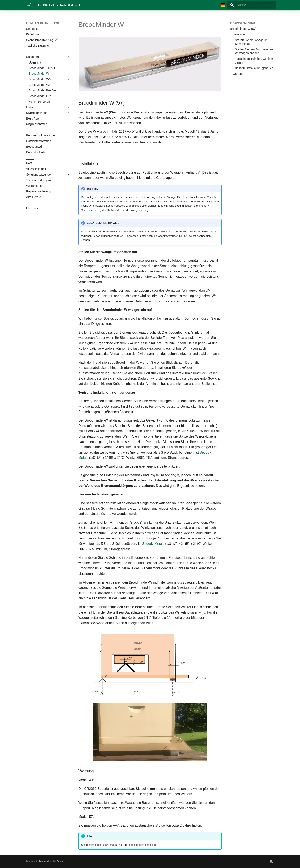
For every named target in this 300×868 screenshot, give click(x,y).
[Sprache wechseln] (223, 5)
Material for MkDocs (51, 861)
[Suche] (252, 5)
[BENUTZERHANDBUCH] (29, 5)
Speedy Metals (153, 544)
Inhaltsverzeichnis (243, 23)
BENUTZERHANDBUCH (43, 23)
